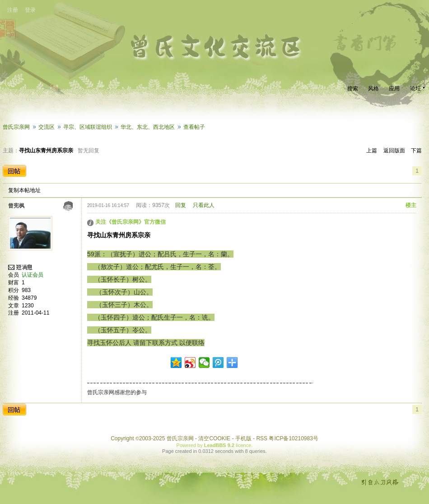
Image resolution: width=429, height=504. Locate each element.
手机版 (243, 438)
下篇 (416, 151)
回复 (181, 205)
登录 (30, 10)
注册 (13, 10)
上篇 (372, 151)
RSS (262, 438)
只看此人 (204, 205)
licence (243, 445)
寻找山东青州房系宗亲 (46, 151)
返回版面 (394, 151)
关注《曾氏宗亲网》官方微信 (131, 222)
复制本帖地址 (24, 190)
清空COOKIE (214, 438)
